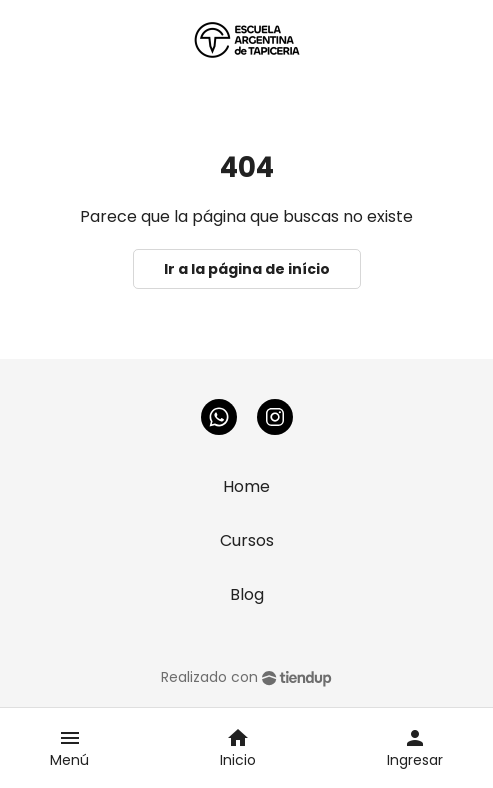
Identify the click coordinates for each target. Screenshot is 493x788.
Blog (247, 594)
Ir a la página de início (247, 269)
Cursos (247, 540)
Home (246, 486)
